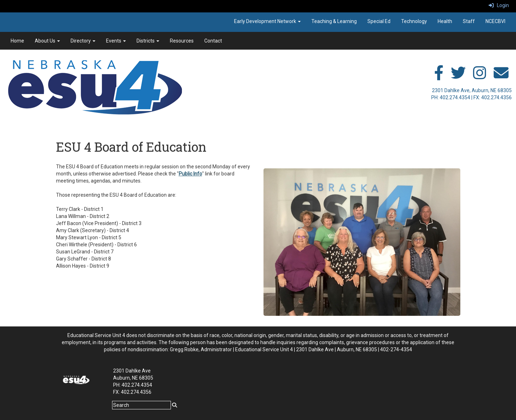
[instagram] (480, 77)
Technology (414, 21)
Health (445, 21)
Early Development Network (267, 21)
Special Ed (379, 21)
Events (116, 41)
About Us (47, 41)
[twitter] (458, 77)
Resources (182, 41)
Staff (469, 21)
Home (17, 41)
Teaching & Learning (334, 21)
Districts (148, 41)
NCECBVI (495, 21)
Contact (213, 41)
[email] (501, 77)
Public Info (190, 174)
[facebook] (439, 77)
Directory (83, 41)
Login (499, 5)
